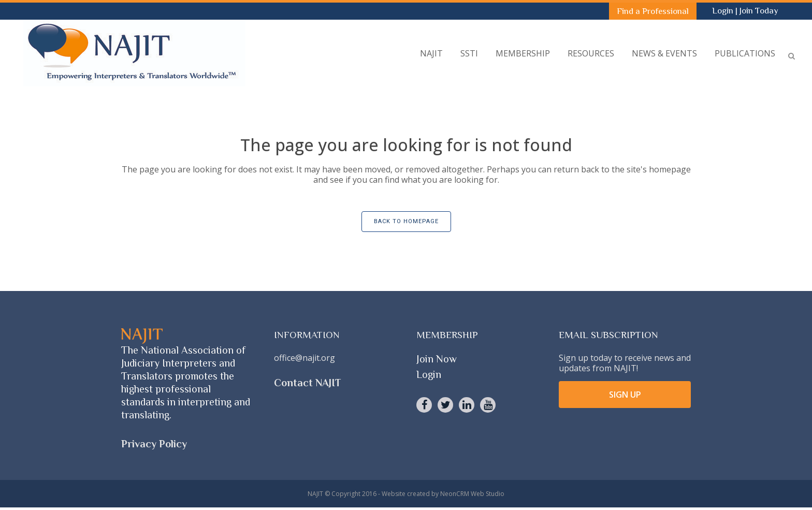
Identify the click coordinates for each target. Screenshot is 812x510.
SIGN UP (625, 395)
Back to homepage (406, 221)
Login (724, 11)
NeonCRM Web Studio (472, 494)
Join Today (759, 11)
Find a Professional (653, 11)
